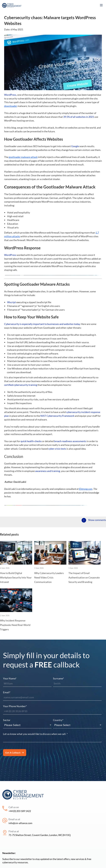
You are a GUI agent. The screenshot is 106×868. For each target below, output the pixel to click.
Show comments (97, 560)
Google (75, 146)
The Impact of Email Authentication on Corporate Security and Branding (84, 617)
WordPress (10, 95)
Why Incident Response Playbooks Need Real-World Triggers (15, 665)
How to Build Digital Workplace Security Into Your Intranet (16, 617)
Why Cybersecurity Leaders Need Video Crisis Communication (49, 617)
